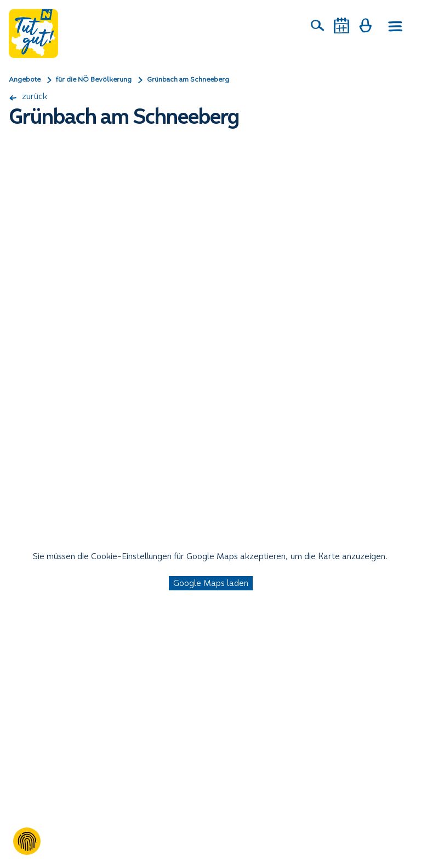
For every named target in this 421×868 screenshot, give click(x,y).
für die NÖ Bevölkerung (94, 79)
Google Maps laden (211, 583)
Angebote (25, 79)
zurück (28, 96)
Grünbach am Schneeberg (188, 79)
